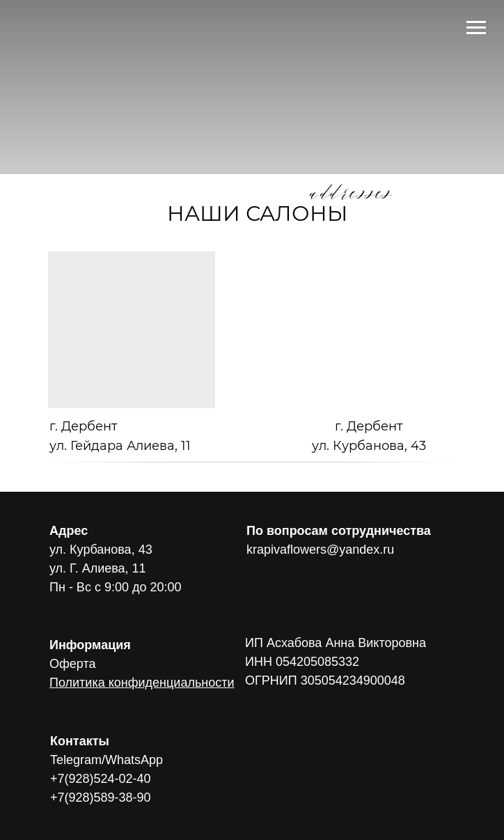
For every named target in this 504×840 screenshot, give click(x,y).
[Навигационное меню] (476, 28)
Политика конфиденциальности (142, 683)
